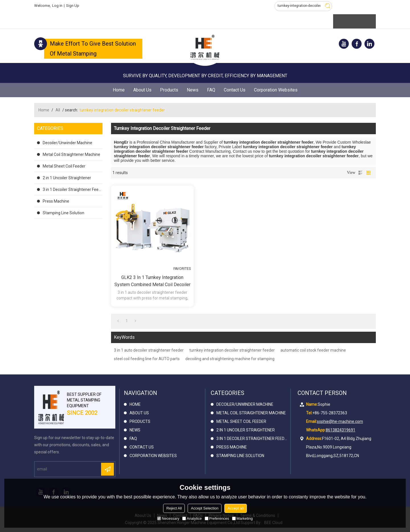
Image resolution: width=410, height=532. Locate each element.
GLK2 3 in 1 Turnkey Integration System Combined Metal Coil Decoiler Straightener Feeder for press (152, 281)
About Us (142, 90)
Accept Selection (205, 508)
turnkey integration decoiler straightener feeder (232, 350)
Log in (57, 6)
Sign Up (73, 6)
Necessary (168, 518)
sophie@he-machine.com (340, 421)
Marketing (242, 518)
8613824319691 (341, 430)
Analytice (192, 518)
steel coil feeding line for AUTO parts (147, 359)
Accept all (235, 508)
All (58, 110)
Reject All (174, 508)
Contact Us (235, 90)
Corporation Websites (276, 90)
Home (119, 90)
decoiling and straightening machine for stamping (230, 359)
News (193, 90)
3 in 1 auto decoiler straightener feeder (149, 350)
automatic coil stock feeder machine (313, 350)
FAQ (211, 90)
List (360, 173)
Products (169, 90)
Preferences (217, 518)
